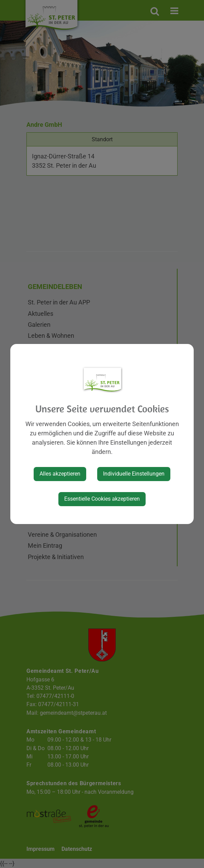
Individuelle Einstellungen (134, 474)
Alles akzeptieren (60, 474)
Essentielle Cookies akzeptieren (102, 499)
